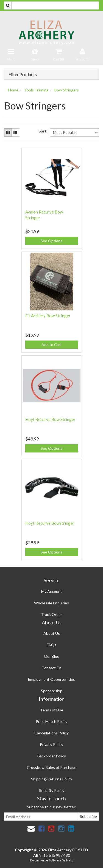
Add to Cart (52, 344)
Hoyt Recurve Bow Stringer (50, 419)
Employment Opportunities (51, 679)
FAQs (51, 645)
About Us (52, 633)
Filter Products (23, 74)
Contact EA (51, 668)
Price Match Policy (51, 721)
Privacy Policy (51, 744)
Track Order (52, 614)
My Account (52, 591)
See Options (51, 241)
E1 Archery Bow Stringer (48, 316)
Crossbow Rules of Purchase (52, 767)
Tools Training (36, 90)
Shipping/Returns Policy (52, 779)
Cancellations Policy (51, 733)
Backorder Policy (52, 756)
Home (13, 90)
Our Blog (52, 656)
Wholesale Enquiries (51, 603)
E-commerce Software (46, 860)
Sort (42, 131)
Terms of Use (52, 710)
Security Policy (52, 790)
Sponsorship (52, 691)
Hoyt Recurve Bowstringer (50, 523)
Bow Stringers (67, 90)
